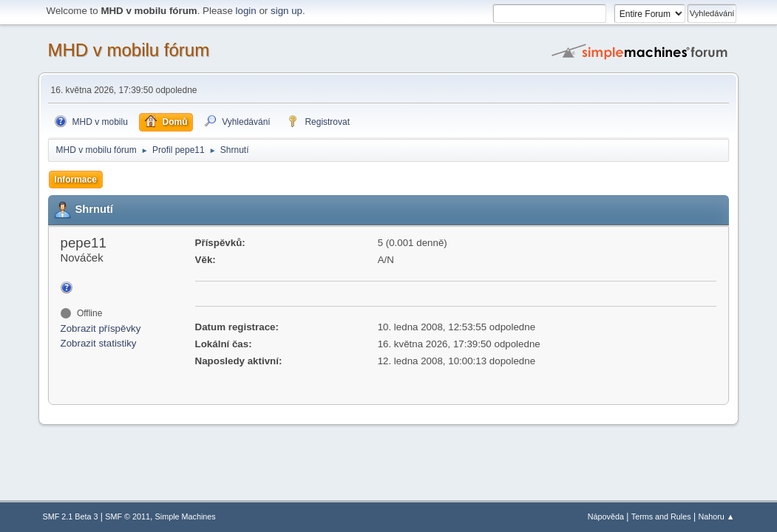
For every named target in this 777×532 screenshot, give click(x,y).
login (246, 11)
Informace (76, 180)
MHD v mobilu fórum (129, 50)
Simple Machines (186, 516)
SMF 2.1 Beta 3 (71, 516)
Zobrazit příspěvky (101, 328)
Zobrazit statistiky (99, 343)
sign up (286, 11)
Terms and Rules (661, 516)
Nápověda (606, 516)
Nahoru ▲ (716, 516)
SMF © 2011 (128, 516)
